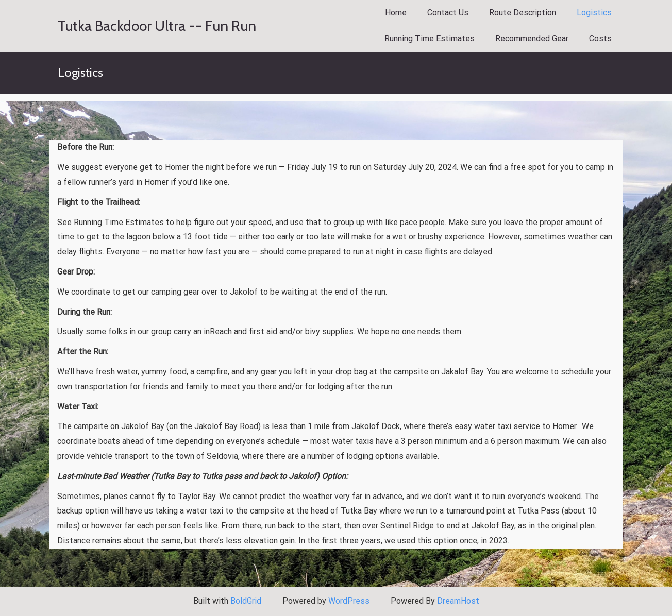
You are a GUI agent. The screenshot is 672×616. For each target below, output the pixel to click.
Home (396, 13)
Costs (600, 38)
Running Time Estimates (430, 38)
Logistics (594, 13)
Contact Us (448, 13)
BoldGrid (246, 601)
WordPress (349, 601)
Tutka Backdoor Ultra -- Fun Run (157, 26)
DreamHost (458, 601)
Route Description (523, 13)
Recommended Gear (532, 38)
